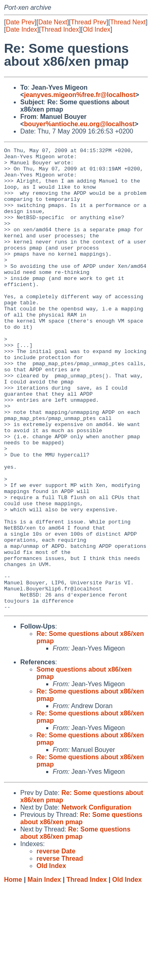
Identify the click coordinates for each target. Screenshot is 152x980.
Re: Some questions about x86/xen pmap (81, 911)
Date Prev (20, 22)
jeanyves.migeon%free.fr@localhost (79, 95)
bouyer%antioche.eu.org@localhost (79, 124)
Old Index (96, 29)
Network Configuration (96, 900)
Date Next (52, 22)
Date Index (21, 29)
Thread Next (128, 22)
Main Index (44, 972)
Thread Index (60, 29)
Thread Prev (89, 22)
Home (13, 972)
